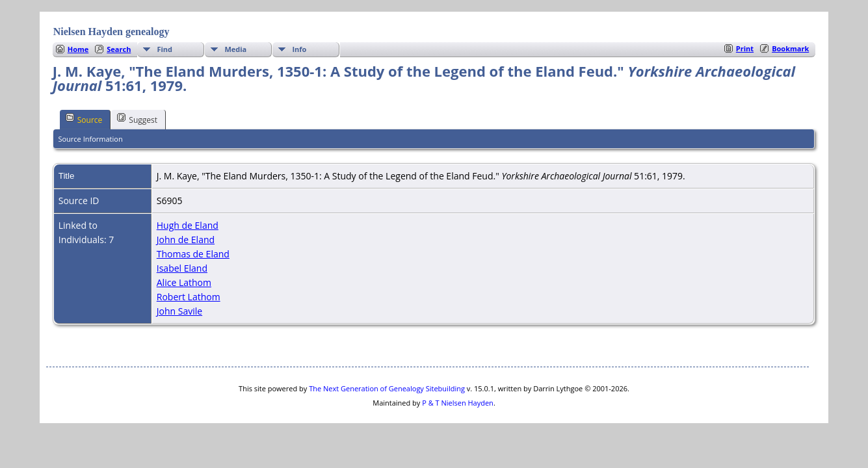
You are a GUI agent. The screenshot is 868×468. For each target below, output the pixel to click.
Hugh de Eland (188, 225)
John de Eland (186, 240)
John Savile (179, 311)
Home (78, 49)
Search (119, 49)
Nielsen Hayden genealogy (112, 32)
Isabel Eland (182, 268)
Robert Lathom (189, 297)
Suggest (137, 119)
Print (745, 48)
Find (164, 49)
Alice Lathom (184, 282)
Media (235, 49)
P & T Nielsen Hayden (458, 403)
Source (84, 119)
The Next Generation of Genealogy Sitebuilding (387, 388)
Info (299, 49)
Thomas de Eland (193, 254)
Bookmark (790, 48)
